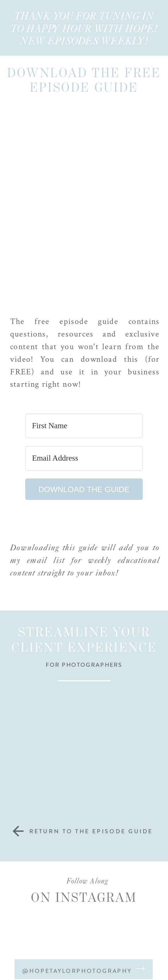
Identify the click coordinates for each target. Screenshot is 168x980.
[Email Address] (84, 458)
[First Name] (84, 426)
